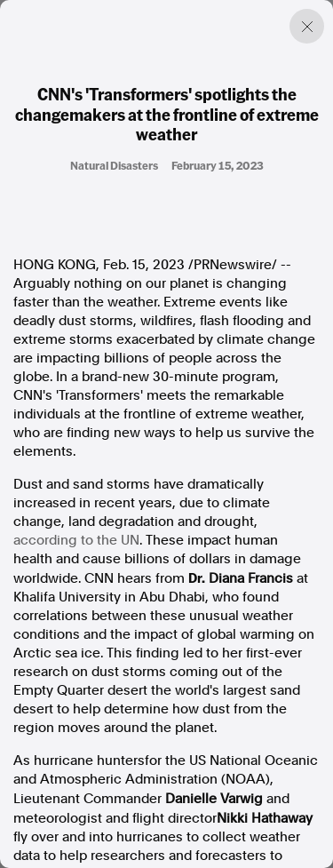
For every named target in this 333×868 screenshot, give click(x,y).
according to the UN (76, 540)
